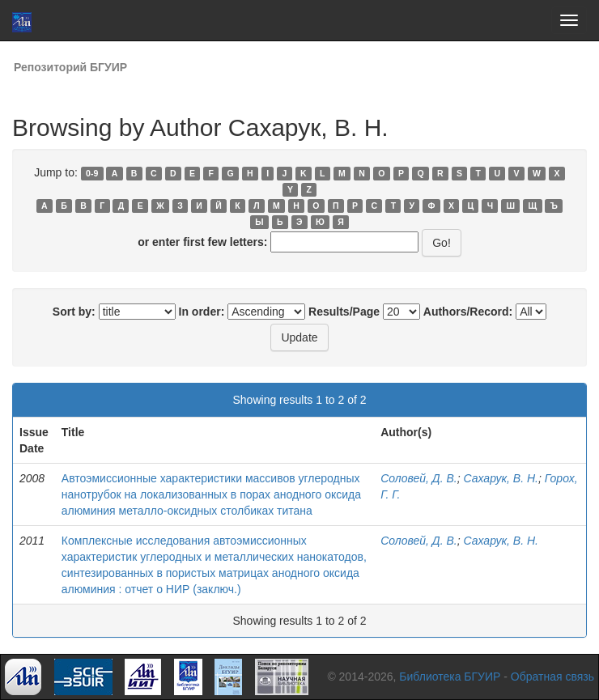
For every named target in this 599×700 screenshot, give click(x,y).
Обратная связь (552, 677)
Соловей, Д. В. (419, 478)
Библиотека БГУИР (450, 677)
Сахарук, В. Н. (501, 478)
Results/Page (344, 312)
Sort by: (74, 312)
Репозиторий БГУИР (70, 67)
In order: (202, 312)
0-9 (92, 173)
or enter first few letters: (202, 242)
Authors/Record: (468, 312)
